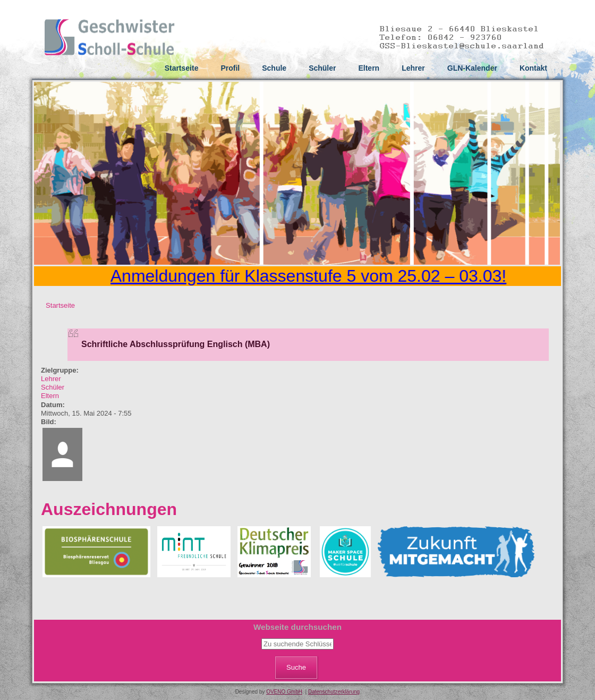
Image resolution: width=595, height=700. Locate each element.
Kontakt (533, 68)
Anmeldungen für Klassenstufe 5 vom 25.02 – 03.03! (311, 276)
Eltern (369, 68)
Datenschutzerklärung (334, 692)
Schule (274, 68)
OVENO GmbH (284, 692)
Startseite (182, 68)
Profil (230, 68)
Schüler (322, 68)
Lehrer (413, 68)
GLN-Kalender (472, 68)
